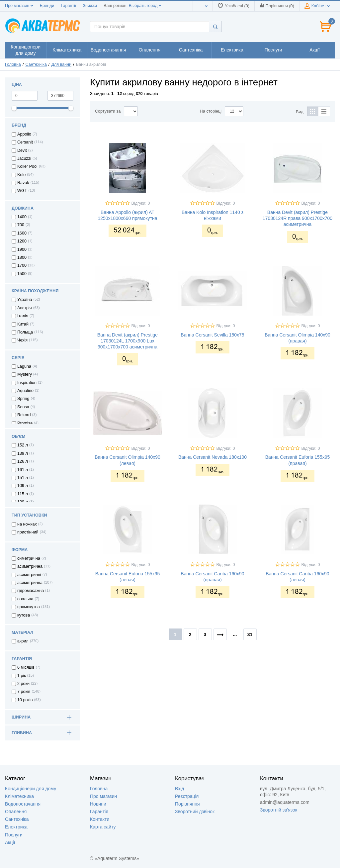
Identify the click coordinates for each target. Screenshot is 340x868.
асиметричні (29, 575)
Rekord (24, 415)
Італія (23, 316)
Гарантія (99, 812)
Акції (10, 842)
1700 (22, 265)
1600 (22, 233)
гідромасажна (31, 591)
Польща (25, 332)
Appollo (24, 134)
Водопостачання (23, 804)
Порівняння (187, 804)
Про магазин (19, 6)
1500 (22, 274)
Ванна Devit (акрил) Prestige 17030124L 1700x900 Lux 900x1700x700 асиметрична (127, 341)
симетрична (29, 558)
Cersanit (25, 142)
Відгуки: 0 (141, 203)
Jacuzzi (24, 158)
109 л (23, 486)
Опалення (16, 812)
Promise (25, 423)
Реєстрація (187, 796)
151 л (23, 478)
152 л (23, 445)
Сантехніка (36, 64)
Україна (25, 300)
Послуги (14, 835)
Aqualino (25, 391)
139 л (23, 453)
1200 (22, 241)
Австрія (25, 308)
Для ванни (61, 64)
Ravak (23, 183)
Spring (23, 399)
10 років (25, 700)
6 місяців (26, 667)
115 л (23, 494)
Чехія (22, 340)
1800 (22, 257)
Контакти (100, 819)
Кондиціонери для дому (31, 789)
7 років (24, 692)
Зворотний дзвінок (195, 812)
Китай (23, 324)
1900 (22, 249)
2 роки (23, 684)
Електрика (16, 827)
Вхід (179, 789)
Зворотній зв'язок (279, 810)
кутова (24, 615)
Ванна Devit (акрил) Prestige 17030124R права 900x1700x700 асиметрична (297, 218)
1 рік (22, 676)
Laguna (24, 366)
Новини (98, 804)
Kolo (21, 175)
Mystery (25, 374)
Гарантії (68, 6)
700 (21, 225)
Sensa (23, 407)
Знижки (90, 6)
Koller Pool (27, 166)
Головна (13, 64)
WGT (22, 191)
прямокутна (29, 607)
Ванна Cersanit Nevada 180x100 (212, 457)
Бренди (47, 6)
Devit (22, 150)
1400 (22, 217)
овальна (25, 599)
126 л (23, 461)
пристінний (28, 532)
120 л (23, 502)
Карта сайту (103, 827)
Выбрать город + (145, 6)
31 (250, 634)
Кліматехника (19, 796)
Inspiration (27, 383)
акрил (23, 641)
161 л (23, 470)
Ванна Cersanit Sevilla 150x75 (212, 335)
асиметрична (30, 566)
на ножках (27, 524)
